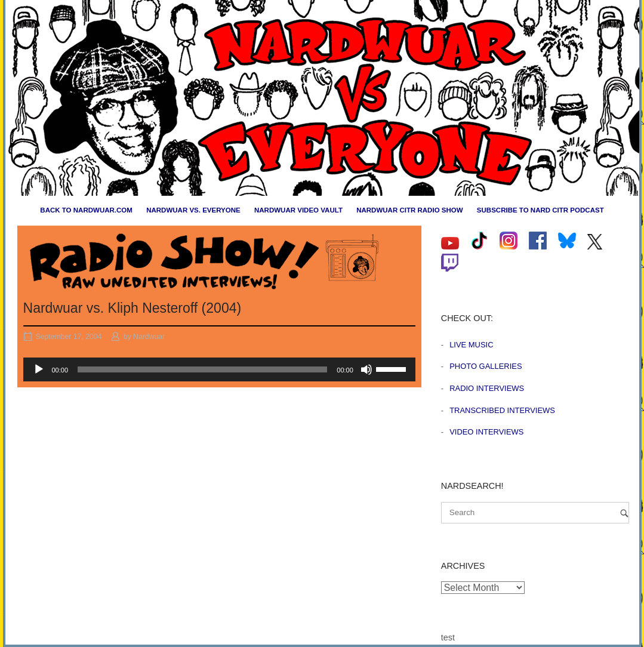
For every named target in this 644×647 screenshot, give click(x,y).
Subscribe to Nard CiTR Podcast (540, 210)
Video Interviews (486, 432)
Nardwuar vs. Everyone (193, 210)
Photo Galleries (486, 366)
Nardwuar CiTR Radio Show (409, 210)
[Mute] (366, 369)
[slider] (202, 369)
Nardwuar (149, 337)
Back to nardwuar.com (86, 210)
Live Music (471, 345)
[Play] (39, 369)
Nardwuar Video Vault (298, 210)
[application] (219, 369)
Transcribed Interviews (502, 410)
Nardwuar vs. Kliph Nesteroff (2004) (133, 308)
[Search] (624, 513)
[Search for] (535, 513)
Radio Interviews (487, 388)
